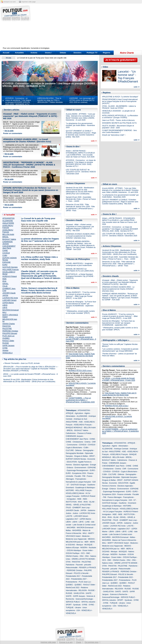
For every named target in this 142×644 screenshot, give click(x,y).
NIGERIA (84, 548)
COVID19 (6, 253)
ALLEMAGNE (8, 221)
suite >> (94, 141)
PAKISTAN (7, 326)
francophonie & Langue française (78, 482)
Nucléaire (93, 548)
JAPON (5, 295)
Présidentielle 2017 (73, 576)
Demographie (88, 450)
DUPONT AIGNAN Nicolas (76, 459)
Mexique (80, 545)
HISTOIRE (70, 490)
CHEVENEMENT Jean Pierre (9, 247)
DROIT (92, 456)
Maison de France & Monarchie (124, 540)
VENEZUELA (7, 353)
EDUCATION (72, 462)
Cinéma (87, 442)
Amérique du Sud (80, 419)
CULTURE (70, 450)
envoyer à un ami (10, 2)
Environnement (80, 468)
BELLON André (8, 234)
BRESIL (5, 237)
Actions (34, 53)
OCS (83, 553)
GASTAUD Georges (10, 267)
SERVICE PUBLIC (73, 602)
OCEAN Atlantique (74, 550)
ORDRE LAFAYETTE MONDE (83, 559)
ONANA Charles (9, 324)
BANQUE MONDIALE (74, 428)
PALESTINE (7, 329)
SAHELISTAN (79, 593)
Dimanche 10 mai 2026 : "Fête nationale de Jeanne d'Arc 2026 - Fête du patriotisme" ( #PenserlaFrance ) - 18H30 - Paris (80, 208)
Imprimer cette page (48, 642)
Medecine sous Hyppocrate (76, 539)
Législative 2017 (72, 519)
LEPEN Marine (8, 303)
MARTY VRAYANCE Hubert (118, 543)
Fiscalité (78, 476)
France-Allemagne (115, 497)
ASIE (81, 422)
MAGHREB (77, 530)
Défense (78, 450)
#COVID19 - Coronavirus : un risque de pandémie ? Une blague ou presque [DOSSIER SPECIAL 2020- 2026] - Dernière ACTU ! (81, 163)
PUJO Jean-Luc (8, 336)
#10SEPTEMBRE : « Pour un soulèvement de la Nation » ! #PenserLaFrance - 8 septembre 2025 (80, 400)
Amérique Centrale (121, 449)
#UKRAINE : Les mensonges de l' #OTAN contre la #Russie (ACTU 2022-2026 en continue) (82, 100)
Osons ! (48, 53)
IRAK (4, 281)
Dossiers (78, 53)
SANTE (89, 593)
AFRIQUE (70, 413)
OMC (88, 553)
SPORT (69, 605)
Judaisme (91, 510)
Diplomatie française (129, 477)
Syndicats (77, 605)
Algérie (87, 413)
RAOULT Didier (8, 341)
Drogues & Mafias (81, 456)
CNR (94, 442)
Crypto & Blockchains (74, 448)
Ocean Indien (88, 550)
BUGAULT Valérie (9, 239)
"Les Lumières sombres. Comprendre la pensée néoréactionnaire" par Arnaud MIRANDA (120, 350)
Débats (63, 53)
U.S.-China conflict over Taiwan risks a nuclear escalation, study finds (39, 258)
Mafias (68, 530)
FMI (84, 476)
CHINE (5, 251)
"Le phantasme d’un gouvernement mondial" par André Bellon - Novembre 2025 (80, 125)
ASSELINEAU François (8, 227)
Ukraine (5, 350)
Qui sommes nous (92, 642)
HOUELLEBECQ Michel (75, 493)
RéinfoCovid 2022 (73, 588)
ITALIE (5, 286)
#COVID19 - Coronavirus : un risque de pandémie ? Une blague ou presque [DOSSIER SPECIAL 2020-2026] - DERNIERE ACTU (18, 101)
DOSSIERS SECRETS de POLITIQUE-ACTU (119, 123)
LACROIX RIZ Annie (10, 298)
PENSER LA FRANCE (88, 568)
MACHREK (71, 528)
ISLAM (92, 502)
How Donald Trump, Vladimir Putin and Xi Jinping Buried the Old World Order (80, 356)
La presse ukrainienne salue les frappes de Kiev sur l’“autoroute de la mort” (40, 240)
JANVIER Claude (9, 293)
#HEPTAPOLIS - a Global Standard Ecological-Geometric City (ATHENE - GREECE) (80, 276)
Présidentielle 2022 (125, 577)
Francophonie (81, 479)
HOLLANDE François (11, 270)
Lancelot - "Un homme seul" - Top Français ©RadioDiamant (128, 76)
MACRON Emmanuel (11, 310)
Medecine (86, 536)
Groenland (70, 488)
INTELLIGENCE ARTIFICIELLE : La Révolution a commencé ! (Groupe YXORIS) (120, 117)
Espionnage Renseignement (78, 470)
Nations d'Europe (72, 548)
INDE (4, 279)
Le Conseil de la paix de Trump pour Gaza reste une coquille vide (42, 58)
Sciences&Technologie (84, 599)
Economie (91, 459)
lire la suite (9, 131)
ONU (82, 556)
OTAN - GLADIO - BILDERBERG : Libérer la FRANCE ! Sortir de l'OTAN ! (119, 107)
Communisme (72, 445)
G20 (94, 482)
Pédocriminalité (72, 568)
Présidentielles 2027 (79, 579)
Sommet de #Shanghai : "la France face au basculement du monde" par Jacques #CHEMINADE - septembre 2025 (81, 305)
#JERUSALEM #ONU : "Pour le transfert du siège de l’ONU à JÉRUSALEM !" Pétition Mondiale (50, 100)
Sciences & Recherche (119, 594)
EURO (5, 265)
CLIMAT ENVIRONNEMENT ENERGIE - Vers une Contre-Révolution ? (119, 131)
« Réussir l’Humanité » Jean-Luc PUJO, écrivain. (22, 363)
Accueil (6, 53)
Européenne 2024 (79, 473)
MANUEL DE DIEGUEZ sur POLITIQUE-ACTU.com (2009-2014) (80, 270)
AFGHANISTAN (8, 218)
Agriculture (79, 413)
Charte (79, 642)
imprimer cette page (29, 2)
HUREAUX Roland (10, 276)
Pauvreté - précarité (83, 565)
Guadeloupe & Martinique (85, 488)
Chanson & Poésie (84, 433)
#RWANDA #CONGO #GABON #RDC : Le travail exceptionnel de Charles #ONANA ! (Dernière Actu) (27, 140)
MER (87, 542)
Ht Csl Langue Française (113, 512)
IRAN (86, 502)
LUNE (87, 522)
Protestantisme (71, 582)
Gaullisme (91, 485)
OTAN (68, 562)
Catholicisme (71, 433)
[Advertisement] (89, 27)
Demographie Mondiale (75, 453)
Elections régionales (81, 465)
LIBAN (5, 305)
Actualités (19, 53)
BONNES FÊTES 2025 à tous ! (80, 371)
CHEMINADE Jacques (8, 243)
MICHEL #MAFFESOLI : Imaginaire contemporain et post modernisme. (79, 264)
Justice (68, 513)
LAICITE (69, 516)
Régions (106, 53)
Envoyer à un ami (66, 642)
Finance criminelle (124, 494)
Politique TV (92, 53)
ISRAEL (5, 284)
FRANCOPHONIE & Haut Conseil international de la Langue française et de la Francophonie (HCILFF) (120, 101)
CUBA (5, 255)
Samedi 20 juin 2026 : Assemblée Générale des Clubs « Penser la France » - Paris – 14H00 (81, 199)
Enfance (70, 468)
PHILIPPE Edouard (10, 333)
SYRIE (5, 348)
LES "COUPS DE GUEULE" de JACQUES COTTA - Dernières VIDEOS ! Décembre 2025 (81, 172)
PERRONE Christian (10, 331)
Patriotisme (70, 565)
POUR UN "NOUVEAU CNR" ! (114, 135)
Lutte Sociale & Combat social (84, 525)
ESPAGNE (6, 262)
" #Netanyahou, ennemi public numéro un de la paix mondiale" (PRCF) (80, 312)
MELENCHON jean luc (74, 542)
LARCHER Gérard (9, 300)
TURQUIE (70, 608)
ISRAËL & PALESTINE (82, 505)
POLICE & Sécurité (81, 573)
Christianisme (78, 442)
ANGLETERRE (8, 223)
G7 (68, 485)
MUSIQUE (88, 545)
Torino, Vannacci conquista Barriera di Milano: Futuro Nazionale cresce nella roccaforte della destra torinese (39, 290)
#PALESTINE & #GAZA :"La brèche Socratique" (120, 97)
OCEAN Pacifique (73, 553)
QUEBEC (6, 338)
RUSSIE (6, 343)
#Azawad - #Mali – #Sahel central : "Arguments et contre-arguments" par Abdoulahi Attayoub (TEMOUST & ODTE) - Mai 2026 (31, 116)
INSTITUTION (71, 502)
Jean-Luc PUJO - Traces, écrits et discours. (119, 120)
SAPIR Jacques (8, 346)
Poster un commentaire (13, 133)
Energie (93, 465)
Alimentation (71, 416)
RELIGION (83, 590)
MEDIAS (91, 539)
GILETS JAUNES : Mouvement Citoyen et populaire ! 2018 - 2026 (118, 127)
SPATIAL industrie (88, 602)
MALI (4, 312)
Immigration (71, 499)
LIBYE (5, 308)
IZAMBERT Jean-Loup (81, 508)
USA (78, 610)
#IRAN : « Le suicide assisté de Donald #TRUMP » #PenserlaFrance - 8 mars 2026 (81, 339)
